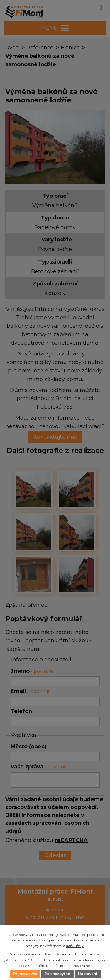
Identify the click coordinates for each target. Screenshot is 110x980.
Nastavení (88, 974)
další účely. (75, 946)
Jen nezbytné (57, 974)
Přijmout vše (25, 974)
